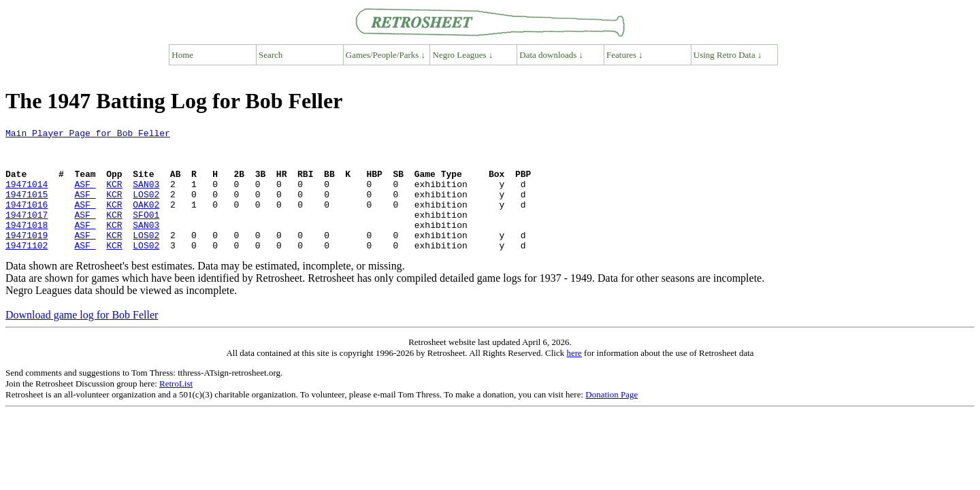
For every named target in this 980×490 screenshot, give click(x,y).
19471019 (27, 257)
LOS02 (146, 208)
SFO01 (146, 233)
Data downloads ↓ (551, 55)
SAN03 (146, 196)
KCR (114, 196)
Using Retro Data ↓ (728, 55)
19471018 (27, 245)
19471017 (27, 233)
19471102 (27, 269)
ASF (85, 196)
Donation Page (611, 419)
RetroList (176, 408)
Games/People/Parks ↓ (386, 55)
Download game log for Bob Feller (82, 339)
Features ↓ (625, 55)
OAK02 (146, 220)
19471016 (27, 220)
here (574, 377)
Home (182, 55)
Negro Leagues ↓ (463, 55)
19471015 (27, 208)
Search (271, 55)
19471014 (27, 196)
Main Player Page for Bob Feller (88, 135)
